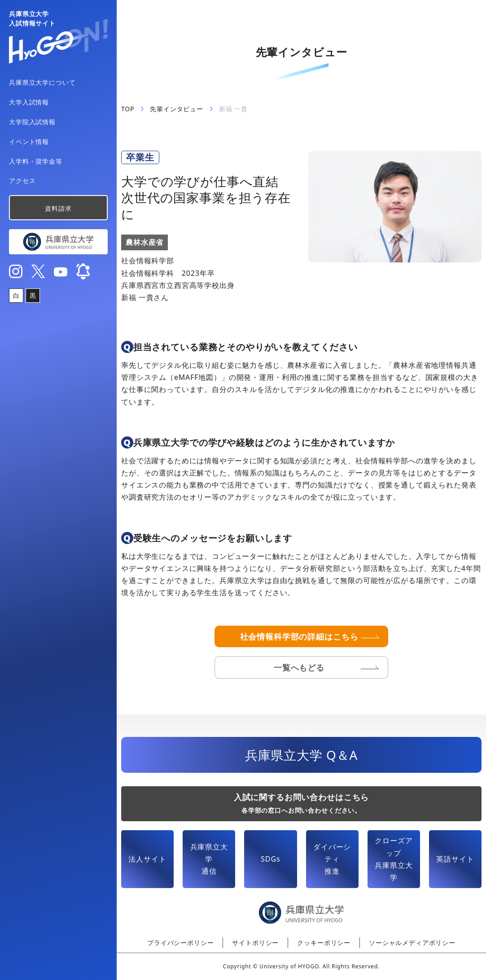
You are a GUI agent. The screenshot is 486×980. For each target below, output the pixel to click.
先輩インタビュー (177, 109)
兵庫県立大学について (42, 82)
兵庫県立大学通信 (209, 859)
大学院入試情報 (32, 122)
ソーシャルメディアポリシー (412, 943)
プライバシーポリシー (180, 943)
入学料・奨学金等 (36, 161)
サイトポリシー (255, 943)
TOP (128, 109)
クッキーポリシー (324, 943)
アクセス (22, 181)
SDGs (270, 859)
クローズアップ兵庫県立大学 (394, 859)
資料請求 (58, 208)
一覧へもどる (299, 667)
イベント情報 (29, 142)
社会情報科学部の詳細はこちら (299, 636)
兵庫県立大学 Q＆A (301, 755)
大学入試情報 (29, 102)
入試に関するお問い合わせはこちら (301, 803)
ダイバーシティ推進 (332, 859)
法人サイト (147, 859)
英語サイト (455, 859)
